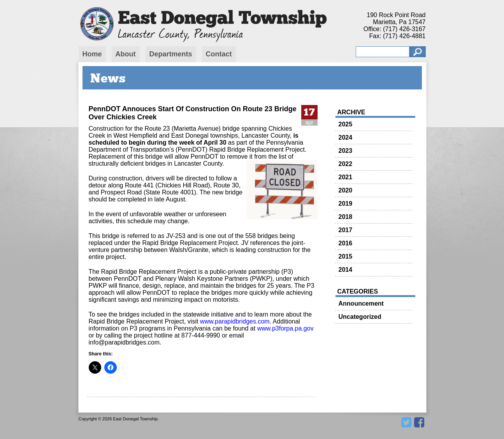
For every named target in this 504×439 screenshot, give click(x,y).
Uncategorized (360, 317)
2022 (346, 164)
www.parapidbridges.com (234, 321)
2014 (346, 270)
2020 (346, 190)
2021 (346, 177)
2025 (346, 124)
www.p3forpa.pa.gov (285, 328)
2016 (346, 243)
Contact (219, 54)
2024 (346, 137)
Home (92, 54)
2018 (346, 217)
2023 (346, 151)
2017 (346, 230)
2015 (346, 256)
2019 (346, 204)
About (126, 54)
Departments (171, 54)
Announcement (361, 303)
